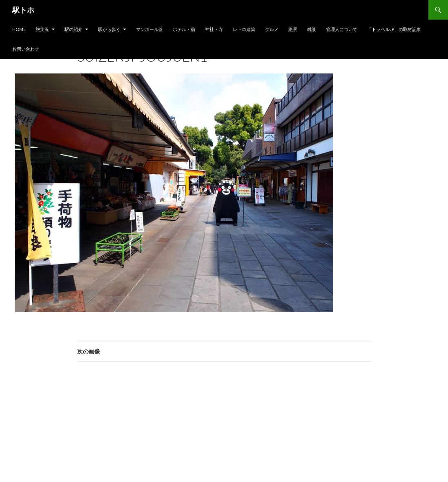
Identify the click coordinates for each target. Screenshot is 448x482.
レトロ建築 (244, 29)
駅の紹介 (74, 29)
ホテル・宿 (184, 29)
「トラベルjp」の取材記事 (394, 29)
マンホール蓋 (149, 29)
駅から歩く (109, 29)
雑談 (312, 29)
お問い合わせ (26, 49)
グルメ (272, 29)
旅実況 (42, 29)
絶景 (293, 29)
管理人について (342, 29)
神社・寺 (214, 29)
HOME (19, 29)
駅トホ (23, 10)
